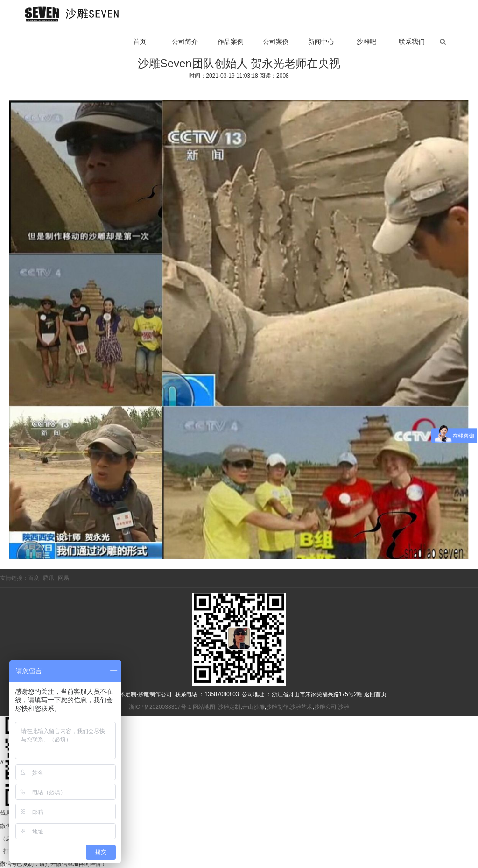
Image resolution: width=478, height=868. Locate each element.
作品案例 (231, 42)
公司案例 (276, 42)
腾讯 (49, 578)
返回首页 (375, 694)
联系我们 (412, 42)
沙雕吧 (366, 42)
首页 (140, 42)
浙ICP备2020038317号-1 (160, 707)
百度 (34, 578)
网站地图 (204, 707)
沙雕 (344, 707)
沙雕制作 (277, 707)
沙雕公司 (325, 707)
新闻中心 (321, 42)
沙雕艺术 (301, 707)
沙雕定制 (229, 707)
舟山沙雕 (253, 707)
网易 (63, 578)
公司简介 (185, 42)
